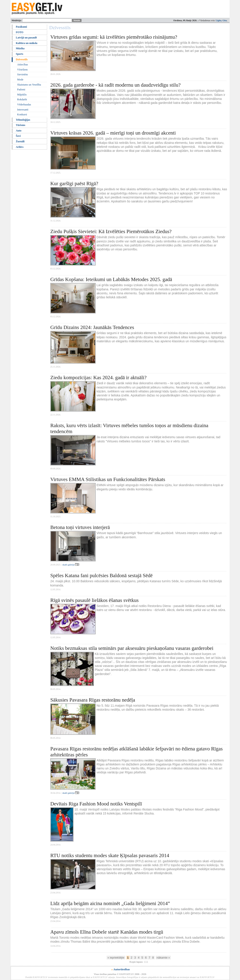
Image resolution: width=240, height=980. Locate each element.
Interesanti (23, 110)
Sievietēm (23, 74)
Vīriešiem (22, 70)
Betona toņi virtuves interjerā (80, 527)
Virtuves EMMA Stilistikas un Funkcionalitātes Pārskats (108, 479)
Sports (20, 54)
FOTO (20, 32)
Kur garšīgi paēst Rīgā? (74, 184)
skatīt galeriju (71, 565)
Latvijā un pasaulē (26, 38)
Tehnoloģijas (23, 120)
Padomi (21, 89)
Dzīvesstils (22, 59)
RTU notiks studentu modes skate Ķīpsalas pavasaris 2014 (110, 855)
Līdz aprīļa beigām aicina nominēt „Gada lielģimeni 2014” (110, 903)
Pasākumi (22, 27)
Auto (19, 131)
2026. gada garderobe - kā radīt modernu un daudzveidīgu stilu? (116, 85)
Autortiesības (121, 969)
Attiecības (23, 65)
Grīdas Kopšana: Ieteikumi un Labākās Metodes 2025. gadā (111, 279)
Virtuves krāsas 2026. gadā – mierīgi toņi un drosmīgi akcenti (113, 133)
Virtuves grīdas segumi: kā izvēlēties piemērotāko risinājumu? (114, 37)
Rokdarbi (22, 99)
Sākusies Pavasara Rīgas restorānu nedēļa (93, 700)
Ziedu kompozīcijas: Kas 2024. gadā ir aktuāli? (99, 378)
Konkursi (22, 114)
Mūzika (20, 48)
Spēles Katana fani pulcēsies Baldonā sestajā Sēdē (102, 576)
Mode (20, 80)
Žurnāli (20, 141)
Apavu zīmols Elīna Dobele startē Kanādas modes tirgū (107, 932)
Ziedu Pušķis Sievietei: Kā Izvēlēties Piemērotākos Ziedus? (111, 231)
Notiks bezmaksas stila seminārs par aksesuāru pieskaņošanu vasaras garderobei (132, 648)
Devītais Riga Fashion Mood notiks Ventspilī (96, 804)
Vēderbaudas (24, 105)
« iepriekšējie (116, 958)
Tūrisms (21, 125)
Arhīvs (20, 147)
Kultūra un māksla (27, 43)
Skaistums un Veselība (29, 85)
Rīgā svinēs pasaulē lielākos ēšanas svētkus (95, 600)
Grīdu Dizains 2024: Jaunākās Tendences (92, 327)
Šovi (18, 136)
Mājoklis (22, 95)
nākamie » (163, 958)
